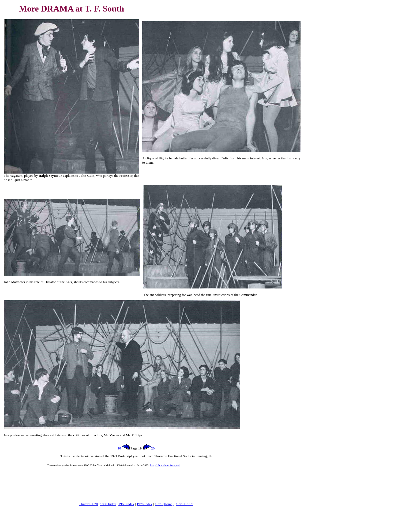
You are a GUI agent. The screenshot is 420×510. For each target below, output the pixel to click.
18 (124, 448)
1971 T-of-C (185, 504)
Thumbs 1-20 (88, 504)
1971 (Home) (164, 504)
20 (149, 448)
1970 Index (145, 504)
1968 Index (108, 504)
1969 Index (126, 504)
